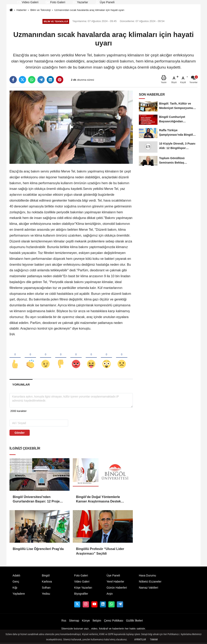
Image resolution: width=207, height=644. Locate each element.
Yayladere (19, 595)
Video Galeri (28, 2)
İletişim (97, 622)
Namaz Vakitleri (148, 589)
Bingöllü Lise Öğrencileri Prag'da (38, 550)
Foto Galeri (55, 2)
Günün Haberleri (117, 589)
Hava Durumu (147, 577)
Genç (16, 583)
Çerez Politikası (114, 622)
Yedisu (46, 595)
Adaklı (16, 577)
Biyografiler (81, 595)
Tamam (154, 640)
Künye (86, 622)
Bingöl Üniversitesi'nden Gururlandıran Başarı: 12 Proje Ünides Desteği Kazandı (36, 501)
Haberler (21, 10)
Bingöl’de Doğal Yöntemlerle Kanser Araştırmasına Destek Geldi (98, 501)
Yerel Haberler (115, 583)
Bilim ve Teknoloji (40, 10)
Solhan (46, 589)
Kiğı (15, 589)
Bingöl (46, 577)
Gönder (20, 434)
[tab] (21, 385)
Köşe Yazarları (83, 589)
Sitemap (74, 622)
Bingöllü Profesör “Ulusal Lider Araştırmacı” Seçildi (100, 552)
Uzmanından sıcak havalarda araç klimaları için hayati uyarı (89, 10)
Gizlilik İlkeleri (134, 622)
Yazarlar (80, 2)
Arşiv (110, 595)
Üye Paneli (105, 2)
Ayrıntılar (140, 640)
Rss (64, 622)
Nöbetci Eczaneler (150, 583)
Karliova (47, 583)
